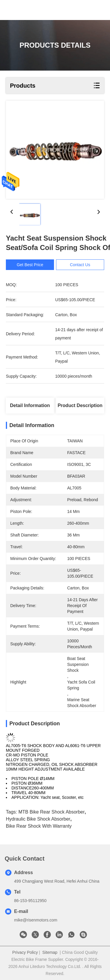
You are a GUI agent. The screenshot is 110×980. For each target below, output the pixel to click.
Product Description (80, 405)
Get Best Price (33, 265)
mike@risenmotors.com (36, 920)
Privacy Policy (25, 952)
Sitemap (50, 952)
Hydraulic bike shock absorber (38, 819)
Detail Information (30, 405)
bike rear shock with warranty (39, 826)
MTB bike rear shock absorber (52, 812)
